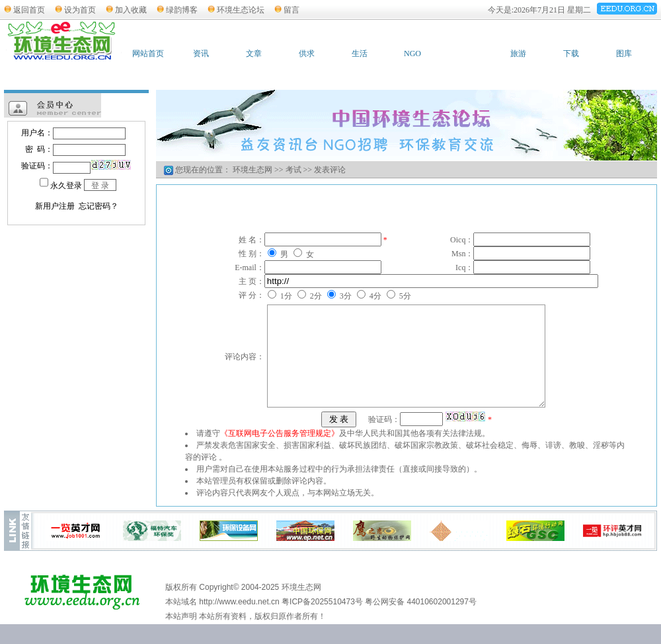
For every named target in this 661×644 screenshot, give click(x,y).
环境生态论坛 (241, 10)
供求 (307, 54)
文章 (254, 54)
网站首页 (148, 54)
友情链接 (353, 589)
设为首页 (80, 10)
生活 (360, 54)
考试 (465, 54)
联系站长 (298, 589)
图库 (624, 54)
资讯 (201, 54)
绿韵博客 (182, 10)
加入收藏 (131, 10)
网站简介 (463, 589)
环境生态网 (253, 170)
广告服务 (518, 589)
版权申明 (408, 589)
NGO (412, 54)
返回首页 (29, 10)
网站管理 (572, 589)
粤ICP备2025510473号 (322, 622)
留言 (292, 10)
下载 (571, 54)
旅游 (518, 54)
